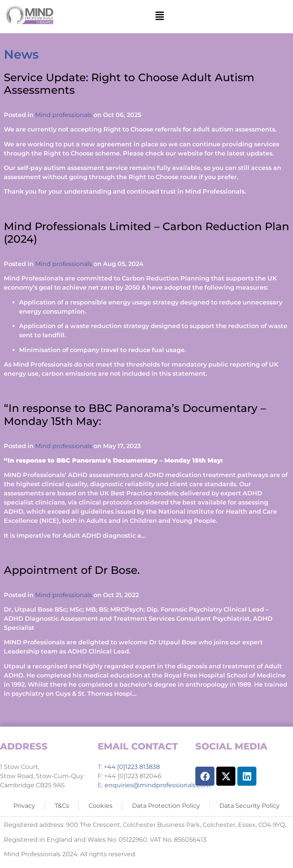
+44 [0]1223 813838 (131, 767)
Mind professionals (64, 115)
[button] (160, 16)
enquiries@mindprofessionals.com (158, 785)
